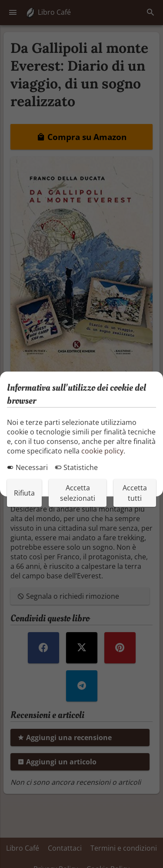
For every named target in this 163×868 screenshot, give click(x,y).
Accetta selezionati (78, 493)
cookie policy (102, 451)
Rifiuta (24, 493)
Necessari (27, 467)
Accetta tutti (135, 493)
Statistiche (76, 467)
